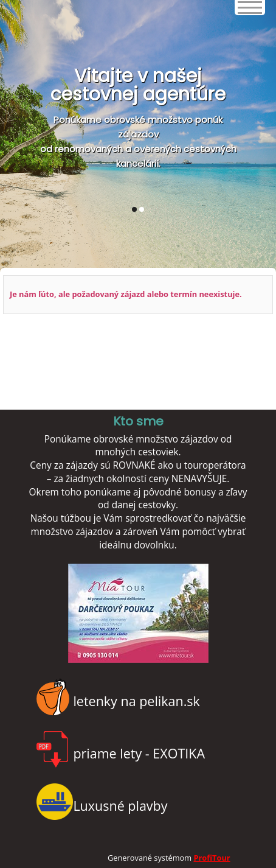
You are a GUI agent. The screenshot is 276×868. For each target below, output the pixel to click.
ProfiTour (212, 858)
